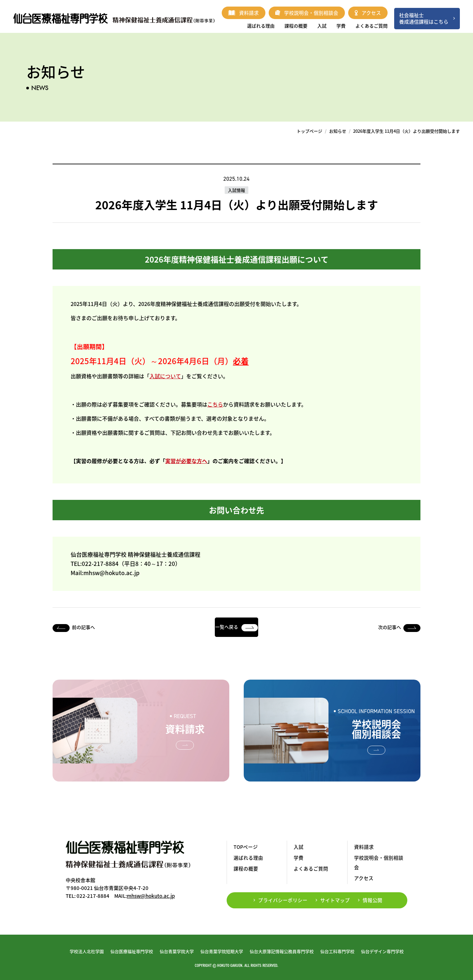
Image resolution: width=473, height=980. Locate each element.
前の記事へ (83, 627)
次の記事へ (390, 627)
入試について (165, 376)
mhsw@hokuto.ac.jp (151, 896)
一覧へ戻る (236, 627)
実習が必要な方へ (186, 461)
